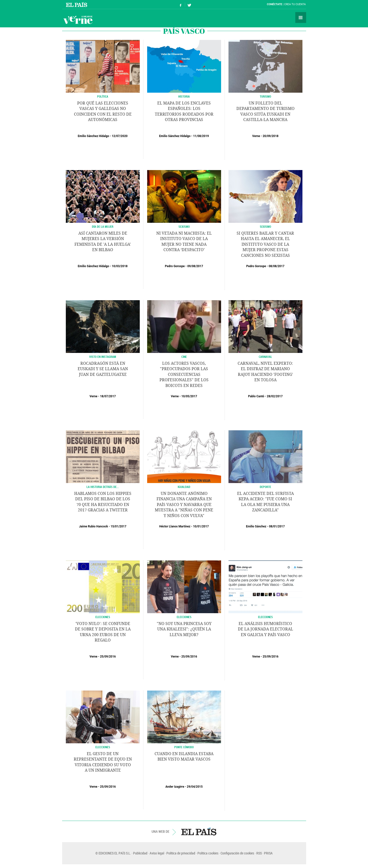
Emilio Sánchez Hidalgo (94, 136)
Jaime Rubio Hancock (93, 526)
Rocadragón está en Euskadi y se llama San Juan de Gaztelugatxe (103, 369)
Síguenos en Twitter (189, 5)
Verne (78, 20)
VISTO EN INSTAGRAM (103, 357)
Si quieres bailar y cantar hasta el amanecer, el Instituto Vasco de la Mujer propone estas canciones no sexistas (265, 244)
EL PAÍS (199, 832)
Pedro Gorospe (175, 266)
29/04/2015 (195, 787)
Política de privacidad (181, 853)
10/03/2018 (120, 266)
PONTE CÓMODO (184, 747)
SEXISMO (184, 226)
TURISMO (265, 96)
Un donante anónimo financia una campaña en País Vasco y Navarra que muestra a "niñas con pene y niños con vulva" (184, 505)
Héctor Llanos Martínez (175, 526)
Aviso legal (157, 853)
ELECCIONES (103, 617)
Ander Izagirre (175, 787)
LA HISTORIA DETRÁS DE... (103, 487)
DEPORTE (265, 487)
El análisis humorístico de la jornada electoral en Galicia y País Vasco (265, 629)
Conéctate (275, 4)
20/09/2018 (271, 136)
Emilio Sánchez (256, 526)
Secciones (301, 17)
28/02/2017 (275, 396)
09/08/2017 (195, 266)
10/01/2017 (201, 526)
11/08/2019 (201, 136)
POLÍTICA (103, 96)
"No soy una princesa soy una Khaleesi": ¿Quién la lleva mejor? (184, 629)
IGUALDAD (184, 487)
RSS (259, 853)
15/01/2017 (119, 526)
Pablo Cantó (256, 396)
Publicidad (140, 853)
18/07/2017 (108, 396)
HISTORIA (184, 96)
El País (77, 4)
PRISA (268, 853)
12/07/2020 (120, 136)
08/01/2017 (277, 526)
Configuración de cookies (237, 853)
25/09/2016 (108, 657)
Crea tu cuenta (295, 4)
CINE (184, 357)
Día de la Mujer (103, 226)
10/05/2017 (189, 396)
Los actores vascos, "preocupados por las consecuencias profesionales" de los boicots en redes (184, 374)
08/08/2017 (277, 266)
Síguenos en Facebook (181, 5)
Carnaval (265, 357)
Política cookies (208, 853)
